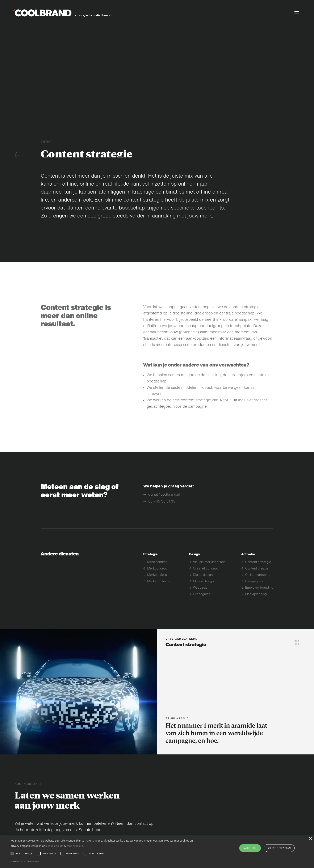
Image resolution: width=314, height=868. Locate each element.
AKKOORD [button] (250, 848)
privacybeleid (75, 846)
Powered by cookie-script (25, 862)
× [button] (310, 839)
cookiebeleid (55, 846)
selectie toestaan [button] (279, 848)
